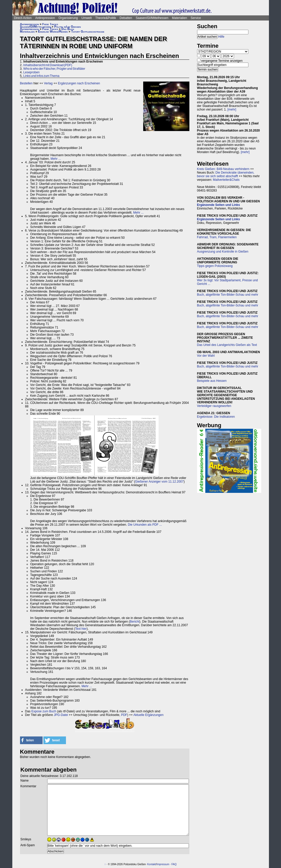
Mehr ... (56, 159)
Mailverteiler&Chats (226, 180)
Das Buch (68, 29)
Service (196, 18)
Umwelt (86, 18)
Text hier (81, 629)
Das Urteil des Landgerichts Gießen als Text (227, 345)
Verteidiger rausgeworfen (214, 406)
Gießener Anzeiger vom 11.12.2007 (159, 482)
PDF (124, 715)
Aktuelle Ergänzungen (148, 715)
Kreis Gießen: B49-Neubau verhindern (223, 169)
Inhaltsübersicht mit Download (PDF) (48, 65)
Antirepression (45, 18)
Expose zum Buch (44, 711)
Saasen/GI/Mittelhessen (152, 18)
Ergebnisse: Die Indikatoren (216, 417)
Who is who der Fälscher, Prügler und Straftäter (54, 69)
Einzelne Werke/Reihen (53, 32)
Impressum (163, 864)
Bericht (135, 622)
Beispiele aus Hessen (212, 381)
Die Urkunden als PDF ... (145, 525)
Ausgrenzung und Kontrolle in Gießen (223, 252)
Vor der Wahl (206, 356)
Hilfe (221, 37)
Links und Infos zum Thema (41, 76)
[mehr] (232, 109)
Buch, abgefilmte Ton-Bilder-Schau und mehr (228, 295)
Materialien (180, 18)
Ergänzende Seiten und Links (219, 205)
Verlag (48, 83)
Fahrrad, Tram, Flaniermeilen (217, 237)
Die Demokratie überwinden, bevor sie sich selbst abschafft (226, 174)
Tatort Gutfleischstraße (88, 32)
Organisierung (68, 18)
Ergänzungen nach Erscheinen (79, 83)
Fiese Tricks (50, 24)
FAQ (174, 864)
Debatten (126, 18)
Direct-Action (23, 18)
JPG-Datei (61, 715)
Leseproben (31, 72)
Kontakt (151, 864)
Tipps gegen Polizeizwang (215, 266)
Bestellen (26, 83)
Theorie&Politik (106, 18)
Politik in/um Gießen (67, 27)
